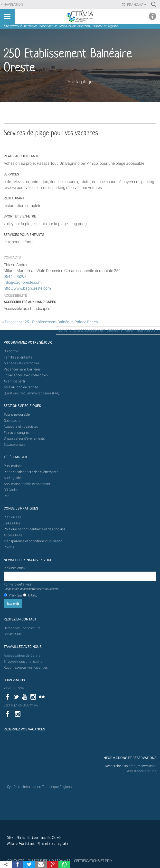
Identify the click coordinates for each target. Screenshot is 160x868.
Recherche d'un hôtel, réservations (131, 766)
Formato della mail (31, 587)
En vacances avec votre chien (26, 375)
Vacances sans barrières (22, 369)
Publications (13, 466)
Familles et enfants (18, 357)
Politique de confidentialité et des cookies (34, 529)
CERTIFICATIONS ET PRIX (93, 861)
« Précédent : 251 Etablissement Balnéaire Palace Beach (50, 322)
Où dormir (11, 351)
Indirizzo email (14, 568)
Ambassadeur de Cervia (22, 656)
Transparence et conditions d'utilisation (33, 541)
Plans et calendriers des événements (31, 472)
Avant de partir (15, 381)
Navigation (13, 5)
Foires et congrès (17, 433)
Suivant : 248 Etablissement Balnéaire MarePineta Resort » (108, 330)
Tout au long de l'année (21, 387)
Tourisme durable (17, 415)
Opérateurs (12, 421)
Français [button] (136, 5)
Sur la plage (80, 82)
